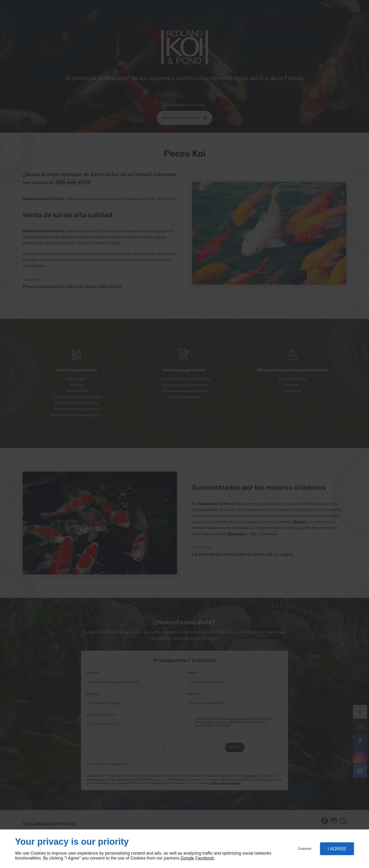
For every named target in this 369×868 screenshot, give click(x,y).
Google (187, 858)
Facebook (205, 858)
